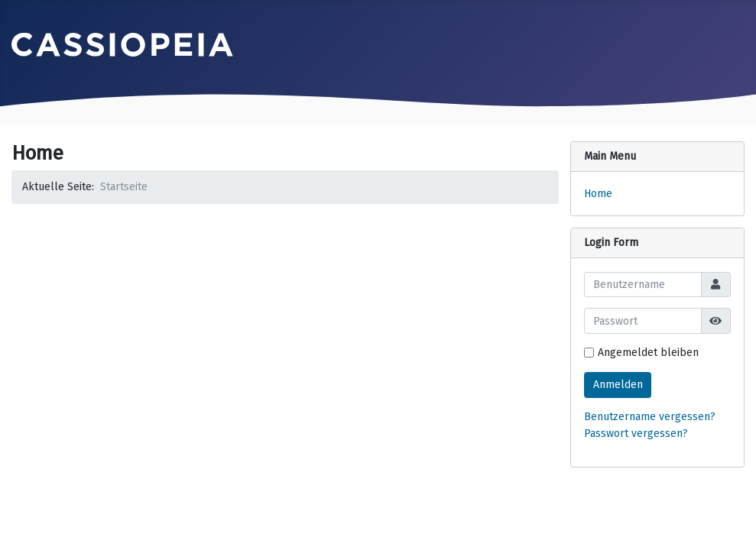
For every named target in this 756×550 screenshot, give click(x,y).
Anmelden (618, 385)
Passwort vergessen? (636, 434)
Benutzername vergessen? (650, 417)
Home (598, 194)
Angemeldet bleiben (648, 353)
